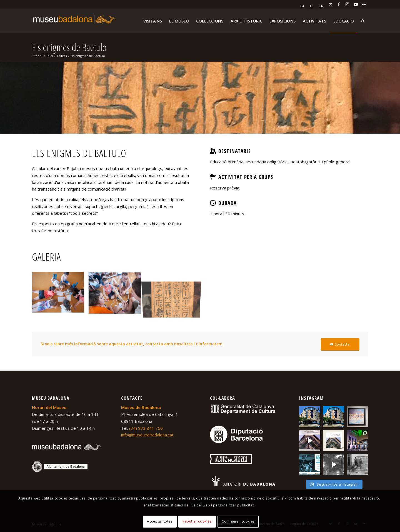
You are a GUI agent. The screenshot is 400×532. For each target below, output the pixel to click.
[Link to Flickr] (364, 4)
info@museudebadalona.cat (147, 435)
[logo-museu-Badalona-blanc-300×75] (74, 21)
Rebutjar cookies (197, 521)
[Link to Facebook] (339, 4)
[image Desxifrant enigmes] (60, 295)
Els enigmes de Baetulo (69, 47)
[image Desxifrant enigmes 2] (117, 295)
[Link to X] (331, 4)
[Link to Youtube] (356, 4)
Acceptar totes (160, 521)
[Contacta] (340, 344)
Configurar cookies (238, 521)
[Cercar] (363, 21)
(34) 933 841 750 (146, 428)
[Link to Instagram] (347, 4)
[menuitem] (302, 6)
